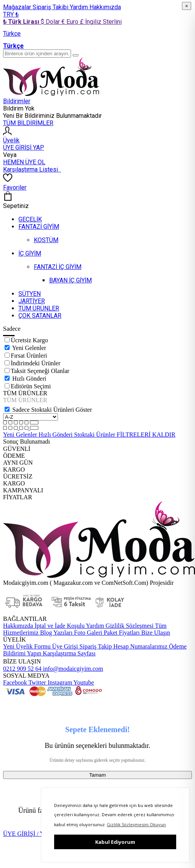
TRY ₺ (11, 14)
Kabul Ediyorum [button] (115, 842)
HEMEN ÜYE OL (24, 162)
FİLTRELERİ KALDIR (146, 435)
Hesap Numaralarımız (140, 646)
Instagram (59, 682)
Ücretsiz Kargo (29, 340)
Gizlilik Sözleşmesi (129, 626)
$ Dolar (51, 22)
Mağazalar (18, 7)
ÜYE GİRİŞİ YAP (24, 148)
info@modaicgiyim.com (72, 669)
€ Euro (71, 22)
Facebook (15, 682)
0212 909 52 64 (22, 669)
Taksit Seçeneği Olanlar (40, 371)
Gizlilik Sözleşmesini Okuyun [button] (136, 824)
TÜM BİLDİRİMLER (28, 123)
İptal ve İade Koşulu (59, 626)
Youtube (83, 682)
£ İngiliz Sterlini (101, 22)
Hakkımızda (105, 7)
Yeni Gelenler (29, 348)
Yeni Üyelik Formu (27, 646)
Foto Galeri (87, 633)
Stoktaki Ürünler (95, 435)
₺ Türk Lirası (22, 22)
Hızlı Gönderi (29, 379)
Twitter (36, 682)
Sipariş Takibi (51, 7)
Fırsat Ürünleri (29, 356)
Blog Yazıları (55, 633)
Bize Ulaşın (155, 633)
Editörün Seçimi (31, 386)
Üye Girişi (65, 646)
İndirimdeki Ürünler (36, 363)
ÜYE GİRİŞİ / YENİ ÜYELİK (41, 834)
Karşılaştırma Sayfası (69, 653)
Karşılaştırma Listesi (32, 169)
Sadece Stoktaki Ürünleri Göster (52, 410)
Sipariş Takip (96, 646)
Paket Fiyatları (121, 633)
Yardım (80, 7)
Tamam (97, 775)
